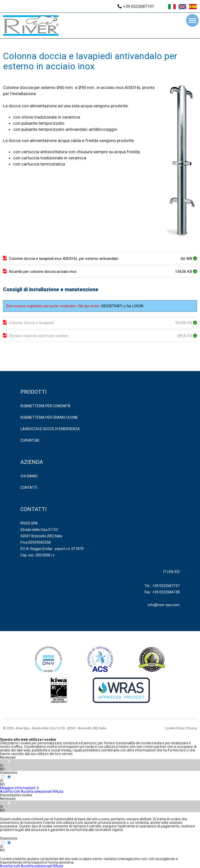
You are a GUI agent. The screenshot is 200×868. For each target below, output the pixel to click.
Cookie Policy (175, 728)
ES (177, 572)
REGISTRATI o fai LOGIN (122, 306)
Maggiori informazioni (19, 788)
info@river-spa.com (164, 605)
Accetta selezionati (36, 792)
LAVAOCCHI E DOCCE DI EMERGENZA (50, 429)
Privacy (192, 728)
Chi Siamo (29, 476)
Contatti (29, 488)
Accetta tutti (10, 792)
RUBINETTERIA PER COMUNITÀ (45, 406)
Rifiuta (58, 792)
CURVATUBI (30, 440)
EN (171, 572)
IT (165, 572)
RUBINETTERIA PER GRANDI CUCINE (49, 417)
